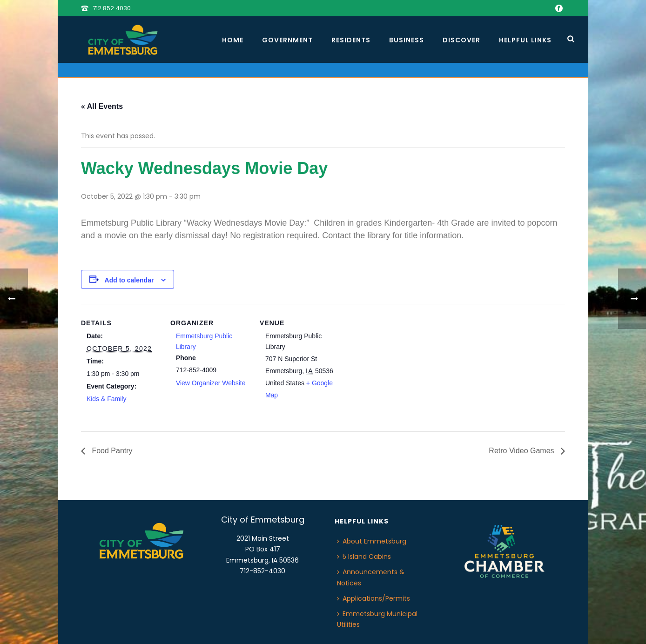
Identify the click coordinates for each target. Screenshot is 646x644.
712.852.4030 (112, 8)
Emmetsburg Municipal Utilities (377, 619)
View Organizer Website (211, 383)
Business (407, 40)
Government (287, 40)
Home (233, 40)
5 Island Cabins (364, 557)
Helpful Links (525, 40)
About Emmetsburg (372, 541)
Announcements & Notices (371, 577)
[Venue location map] (398, 368)
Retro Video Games (522, 451)
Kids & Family (107, 399)
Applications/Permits (373, 598)
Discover (461, 40)
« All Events (102, 106)
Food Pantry (111, 451)
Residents (351, 40)
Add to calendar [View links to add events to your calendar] (129, 280)
